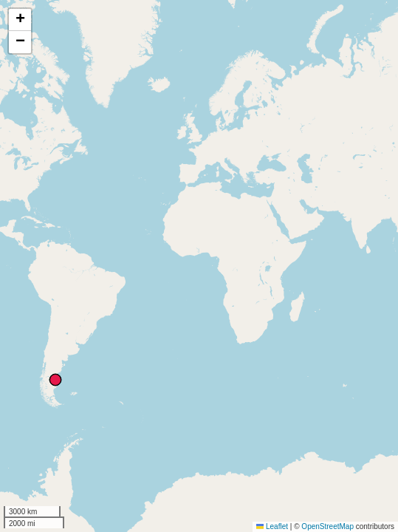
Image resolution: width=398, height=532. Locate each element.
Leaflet (272, 526)
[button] (20, 20)
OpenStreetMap (327, 526)
